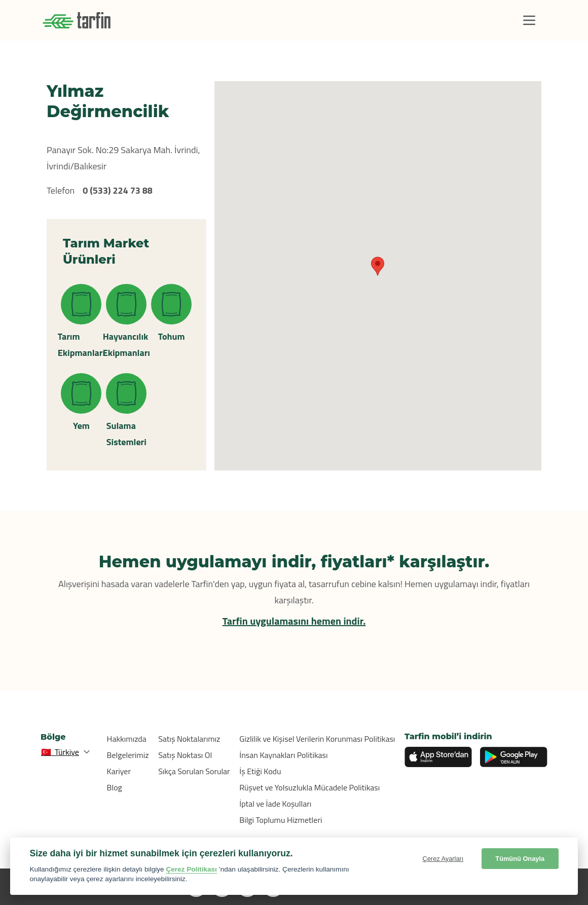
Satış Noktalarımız (189, 739)
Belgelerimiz (128, 755)
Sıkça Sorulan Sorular (194, 771)
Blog (115, 787)
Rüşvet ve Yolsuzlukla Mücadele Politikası (309, 787)
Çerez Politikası (191, 869)
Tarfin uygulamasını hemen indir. (294, 621)
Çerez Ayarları (443, 859)
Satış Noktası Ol (185, 755)
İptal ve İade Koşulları (275, 804)
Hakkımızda (127, 739)
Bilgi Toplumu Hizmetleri (281, 820)
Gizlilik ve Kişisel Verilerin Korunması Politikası (317, 739)
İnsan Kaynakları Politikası (283, 755)
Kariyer (119, 771)
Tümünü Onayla (520, 859)
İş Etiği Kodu (260, 771)
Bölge (53, 737)
